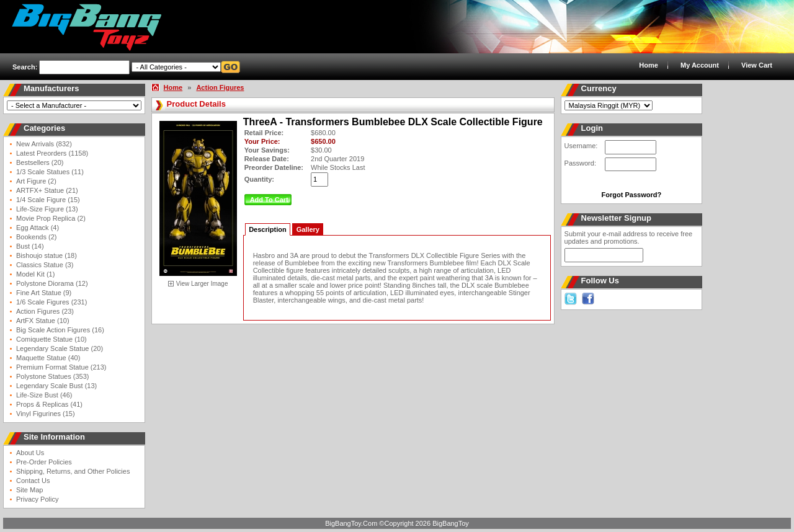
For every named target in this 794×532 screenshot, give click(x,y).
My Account (700, 65)
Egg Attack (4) (38, 228)
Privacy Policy (37, 499)
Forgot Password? (632, 195)
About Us (30, 453)
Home (649, 65)
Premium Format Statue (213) (61, 367)
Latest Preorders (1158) (52, 153)
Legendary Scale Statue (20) (60, 348)
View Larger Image (202, 284)
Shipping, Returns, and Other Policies (73, 471)
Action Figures (220, 87)
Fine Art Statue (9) (44, 293)
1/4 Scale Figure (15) (48, 200)
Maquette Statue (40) (48, 358)
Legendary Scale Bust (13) (56, 386)
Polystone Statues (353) (52, 376)
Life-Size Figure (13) (47, 209)
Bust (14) (30, 246)
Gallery (308, 229)
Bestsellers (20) (40, 162)
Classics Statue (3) (45, 265)
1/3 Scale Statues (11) (50, 172)
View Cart (757, 65)
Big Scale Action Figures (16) (60, 330)
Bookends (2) (36, 237)
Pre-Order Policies (44, 462)
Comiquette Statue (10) (51, 339)
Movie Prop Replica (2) (51, 218)
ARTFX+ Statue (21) (47, 190)
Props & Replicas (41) (49, 404)
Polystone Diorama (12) (52, 283)
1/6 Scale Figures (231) (51, 302)
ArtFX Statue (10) (43, 321)
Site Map (29, 490)
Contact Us (33, 481)
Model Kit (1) (35, 274)
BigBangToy (451, 523)
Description (268, 229)
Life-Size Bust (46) (44, 395)
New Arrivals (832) (44, 144)
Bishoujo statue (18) (47, 255)
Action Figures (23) (45, 311)
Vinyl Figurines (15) (46, 414)
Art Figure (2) (36, 181)
